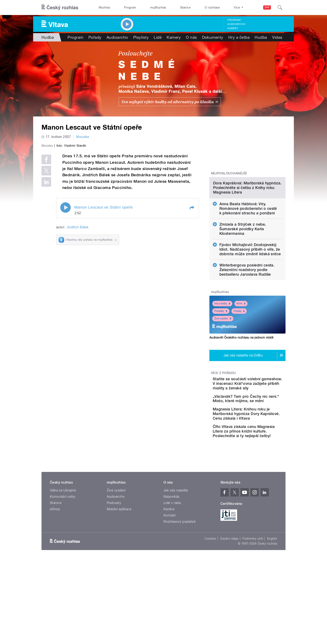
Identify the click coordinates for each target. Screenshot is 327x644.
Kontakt (170, 578)
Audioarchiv (236, 24)
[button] (192, 296)
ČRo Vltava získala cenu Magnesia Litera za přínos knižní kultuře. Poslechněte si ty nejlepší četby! (260, 491)
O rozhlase (212, 8)
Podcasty (114, 565)
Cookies (210, 601)
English (272, 601)
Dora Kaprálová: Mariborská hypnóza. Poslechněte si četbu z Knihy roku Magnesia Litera (247, 230)
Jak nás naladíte (176, 553)
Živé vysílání (223, 361)
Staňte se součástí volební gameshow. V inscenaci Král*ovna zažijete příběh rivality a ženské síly (260, 428)
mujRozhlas (158, 8)
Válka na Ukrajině (63, 553)
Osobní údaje (229, 601)
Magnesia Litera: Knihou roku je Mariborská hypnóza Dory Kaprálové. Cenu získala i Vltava (259, 470)
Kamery (233, 28)
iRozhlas (104, 8)
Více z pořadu (223, 416)
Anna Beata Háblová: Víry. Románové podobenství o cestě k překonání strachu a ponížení (248, 251)
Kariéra (169, 572)
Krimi (241, 346)
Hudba (48, 37)
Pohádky (221, 354)
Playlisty (141, 37)
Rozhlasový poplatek (180, 584)
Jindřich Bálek (78, 316)
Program (130, 8)
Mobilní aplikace (119, 572)
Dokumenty (213, 37)
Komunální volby (63, 559)
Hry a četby (222, 346)
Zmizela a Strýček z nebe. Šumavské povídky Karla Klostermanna (243, 272)
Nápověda (171, 559)
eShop (55, 572)
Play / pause (65, 296)
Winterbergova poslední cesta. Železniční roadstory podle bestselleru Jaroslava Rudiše (247, 312)
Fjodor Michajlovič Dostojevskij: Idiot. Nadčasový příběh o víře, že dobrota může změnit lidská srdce (250, 292)
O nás (191, 37)
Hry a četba (239, 37)
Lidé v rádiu (172, 565)
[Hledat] (280, 8)
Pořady (95, 37)
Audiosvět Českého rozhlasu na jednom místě (241, 380)
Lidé (158, 37)
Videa (277, 37)
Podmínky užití (253, 601)
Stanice (185, 8)
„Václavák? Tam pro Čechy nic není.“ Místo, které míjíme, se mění (260, 448)
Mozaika (82, 137)
